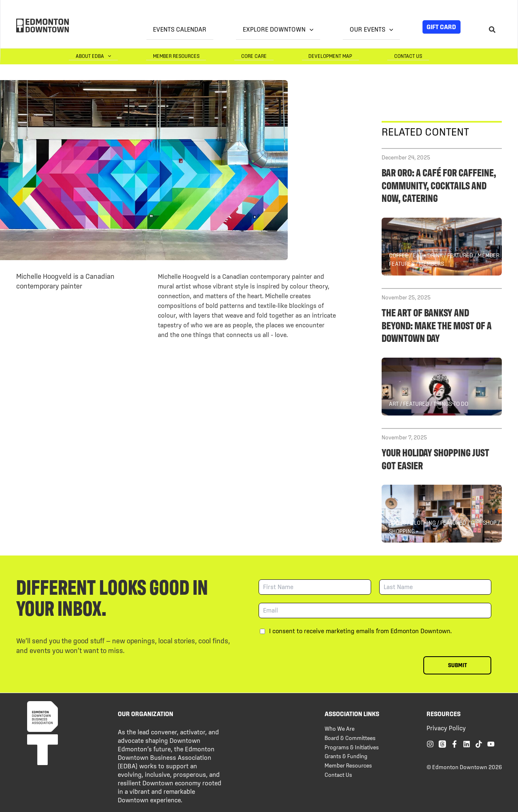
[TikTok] (479, 744)
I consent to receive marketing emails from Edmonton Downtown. (360, 631)
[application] (330, 30)
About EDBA (154, 56)
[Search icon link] (493, 31)
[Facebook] (454, 744)
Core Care (288, 56)
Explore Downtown (298, 29)
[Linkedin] (467, 744)
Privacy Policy (446, 727)
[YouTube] (491, 744)
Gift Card (441, 27)
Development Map (351, 56)
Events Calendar (214, 29)
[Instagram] (430, 744)
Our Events (378, 29)
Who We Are (340, 728)
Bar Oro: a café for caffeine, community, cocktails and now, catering (439, 184)
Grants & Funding (346, 756)
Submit (457, 665)
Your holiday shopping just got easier (435, 458)
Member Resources (224, 56)
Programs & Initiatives (352, 747)
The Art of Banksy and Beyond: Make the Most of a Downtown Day (437, 324)
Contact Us (415, 56)
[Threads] (442, 744)
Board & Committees (350, 738)
